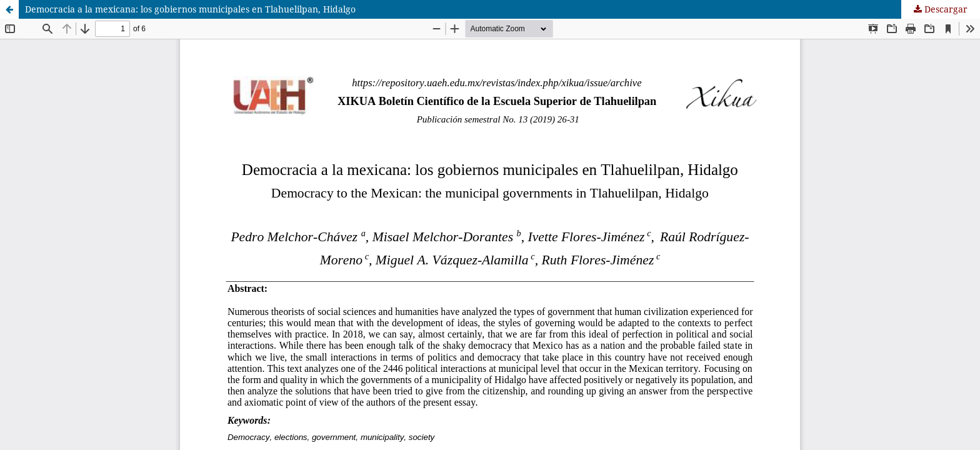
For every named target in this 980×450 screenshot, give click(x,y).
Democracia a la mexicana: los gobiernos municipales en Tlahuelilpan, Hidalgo (190, 9)
